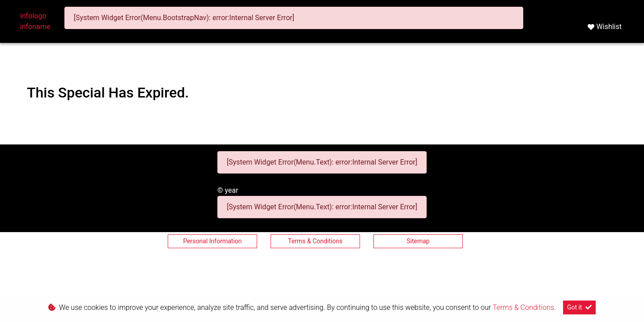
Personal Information (212, 241)
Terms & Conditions (315, 241)
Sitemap (418, 241)
